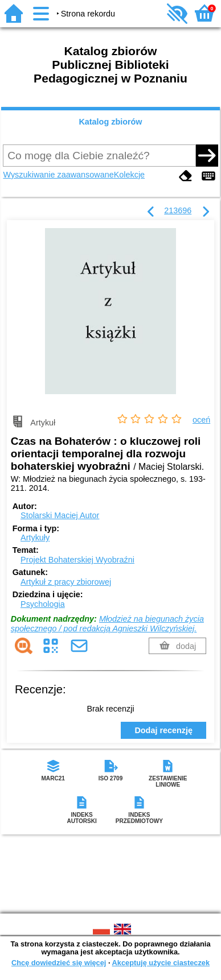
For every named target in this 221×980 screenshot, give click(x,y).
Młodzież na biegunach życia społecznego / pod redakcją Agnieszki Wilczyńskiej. (107, 624)
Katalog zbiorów (110, 122)
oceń (201, 420)
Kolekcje (129, 175)
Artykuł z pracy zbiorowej (66, 582)
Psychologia (43, 604)
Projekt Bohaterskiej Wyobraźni (77, 560)
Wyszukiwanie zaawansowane (58, 175)
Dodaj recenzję (163, 730)
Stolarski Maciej (60, 515)
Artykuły (35, 537)
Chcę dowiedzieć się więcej (59, 963)
